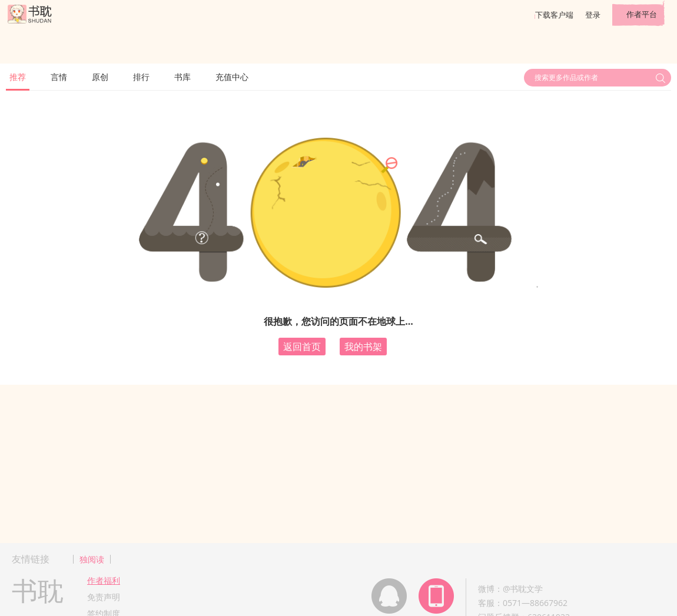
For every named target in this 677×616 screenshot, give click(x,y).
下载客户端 (554, 15)
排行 (141, 77)
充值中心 (232, 77)
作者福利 (104, 580)
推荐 (18, 77)
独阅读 (92, 559)
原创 (100, 77)
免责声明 (104, 597)
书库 (182, 77)
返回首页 (302, 347)
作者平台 (642, 14)
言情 (59, 77)
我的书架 (363, 347)
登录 (593, 15)
